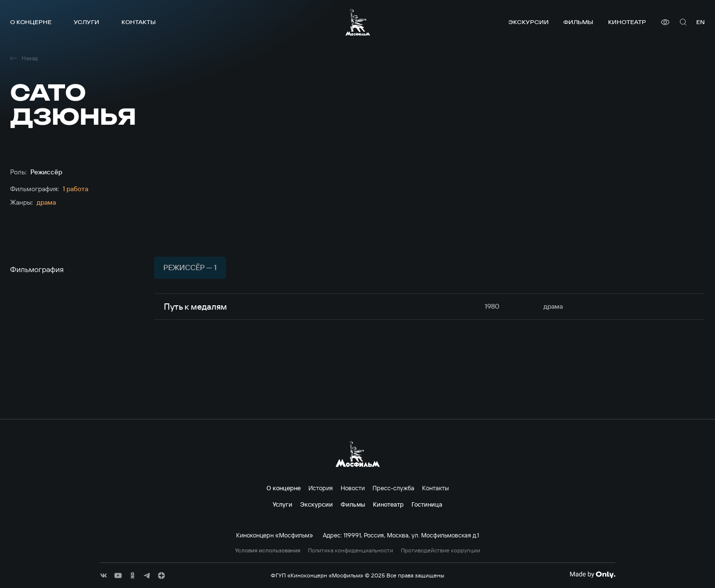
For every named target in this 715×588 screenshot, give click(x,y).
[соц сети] (104, 575)
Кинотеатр (627, 22)
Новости (353, 488)
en (701, 22)
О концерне (31, 22)
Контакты (139, 22)
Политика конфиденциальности (351, 550)
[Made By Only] (592, 575)
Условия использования (268, 550)
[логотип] (358, 22)
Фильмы (578, 22)
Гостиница (427, 504)
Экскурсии (529, 22)
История (321, 488)
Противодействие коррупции (441, 550)
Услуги (86, 22)
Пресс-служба (393, 488)
